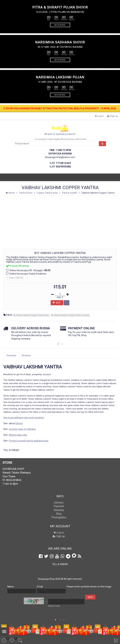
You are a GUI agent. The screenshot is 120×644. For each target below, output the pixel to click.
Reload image (54, 606)
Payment (59, 506)
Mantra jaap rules (18, 435)
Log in (99, 116)
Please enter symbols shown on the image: (89, 587)
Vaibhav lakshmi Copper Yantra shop (32, 315)
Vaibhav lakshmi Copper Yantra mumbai (71, 315)
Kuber (50, 139)
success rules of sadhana (22, 429)
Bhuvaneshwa (67, 139)
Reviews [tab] (26, 355)
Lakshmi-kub (80, 139)
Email (40, 587)
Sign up (113, 116)
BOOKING (60, 25)
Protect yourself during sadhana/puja (29, 441)
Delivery (59, 503)
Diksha (19, 423)
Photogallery (59, 517)
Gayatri (57, 139)
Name (11, 587)
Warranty (59, 510)
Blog (59, 514)
